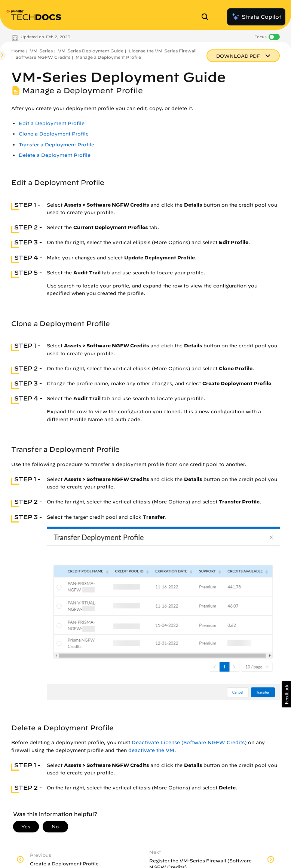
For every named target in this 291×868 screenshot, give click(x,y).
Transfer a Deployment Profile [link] (56, 145)
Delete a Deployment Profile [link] (55, 155)
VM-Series (41, 51)
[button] (286, 694)
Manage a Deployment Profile (108, 57)
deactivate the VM (151, 750)
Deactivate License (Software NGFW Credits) (189, 742)
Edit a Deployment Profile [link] (52, 123)
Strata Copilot (256, 17)
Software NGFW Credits (43, 57)
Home (18, 51)
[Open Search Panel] (207, 17)
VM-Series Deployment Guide (91, 51)
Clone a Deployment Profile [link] (54, 134)
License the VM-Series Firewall (163, 51)
